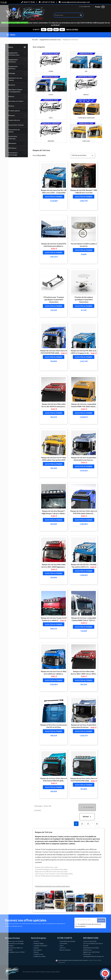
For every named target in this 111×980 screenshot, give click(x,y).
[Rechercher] (69, 15)
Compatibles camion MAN (86, 118)
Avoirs (62, 946)
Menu (10, 47)
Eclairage (12, 73)
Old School (12, 148)
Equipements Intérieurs (13, 67)
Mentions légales (39, 943)
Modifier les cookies (40, 956)
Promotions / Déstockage (13, 154)
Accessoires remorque (13, 137)
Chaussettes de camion (14, 131)
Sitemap (36, 952)
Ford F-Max (86, 141)
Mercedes (51, 141)
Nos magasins (38, 950)
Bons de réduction (65, 950)
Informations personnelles (68, 941)
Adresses (63, 948)
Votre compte (65, 938)
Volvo (51, 95)
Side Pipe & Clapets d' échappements (15, 91)
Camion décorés (14, 120)
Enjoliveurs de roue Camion (15, 79)
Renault (86, 95)
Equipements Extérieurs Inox (14, 54)
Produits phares (14, 111)
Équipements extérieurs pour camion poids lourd (52, 886)
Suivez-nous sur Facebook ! (16, 941)
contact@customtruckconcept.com (74, 2)
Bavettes (12, 85)
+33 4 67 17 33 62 (47, 2)
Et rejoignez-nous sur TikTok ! (16, 952)
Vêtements (12, 143)
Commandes (64, 943)
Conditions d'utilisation (41, 946)
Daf (86, 71)
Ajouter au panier (54, 197)
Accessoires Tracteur (16, 125)
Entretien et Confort (16, 101)
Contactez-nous (38, 954)
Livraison (36, 941)
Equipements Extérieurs (13, 61)
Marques (12, 115)
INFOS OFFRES (72, 29)
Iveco (51, 118)
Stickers (11, 106)
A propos (36, 948)
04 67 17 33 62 (28, 2)
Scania (51, 71)
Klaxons (11, 96)
